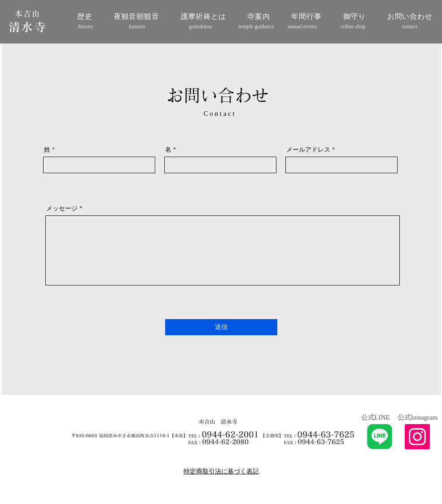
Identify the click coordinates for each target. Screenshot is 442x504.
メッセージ (62, 208)
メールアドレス (308, 149)
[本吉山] (29, 14)
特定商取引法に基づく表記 (221, 471)
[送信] (221, 327)
